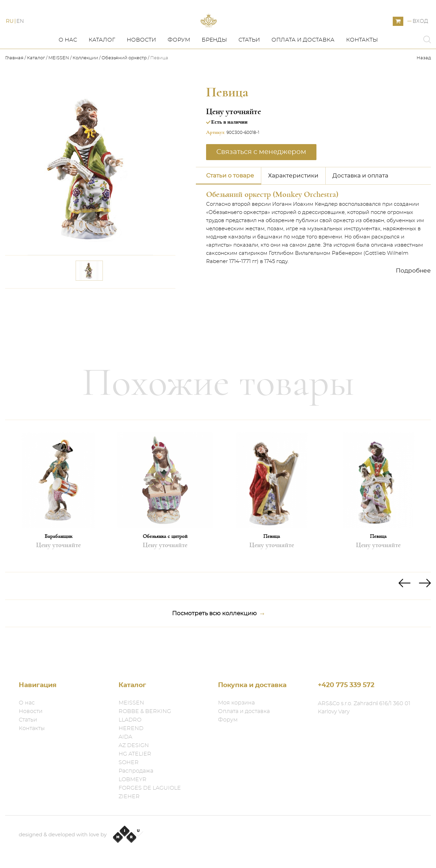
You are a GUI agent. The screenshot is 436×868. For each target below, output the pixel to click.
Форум (179, 67)
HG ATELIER (135, 754)
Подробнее (413, 298)
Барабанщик (58, 563)
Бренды (214, 67)
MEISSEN (59, 85)
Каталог (102, 67)
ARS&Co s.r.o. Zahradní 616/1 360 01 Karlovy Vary (364, 708)
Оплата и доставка (303, 67)
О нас (68, 67)
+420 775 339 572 (346, 685)
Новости (141, 67)
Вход (420, 35)
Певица (272, 563)
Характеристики (293, 203)
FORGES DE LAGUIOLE (150, 788)
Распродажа (136, 771)
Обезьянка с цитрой (165, 563)
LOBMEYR (133, 779)
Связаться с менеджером (261, 179)
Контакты (362, 67)
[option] (58, 523)
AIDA (125, 737)
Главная (15, 85)
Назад (424, 85)
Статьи (249, 67)
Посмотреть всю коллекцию (218, 641)
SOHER (129, 762)
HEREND (131, 728)
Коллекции (85, 85)
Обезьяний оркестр (124, 85)
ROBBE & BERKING (145, 711)
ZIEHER (129, 796)
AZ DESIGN (134, 745)
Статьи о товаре (230, 203)
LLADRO (130, 720)
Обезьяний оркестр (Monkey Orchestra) (272, 221)
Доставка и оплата (360, 203)
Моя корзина (236, 703)
